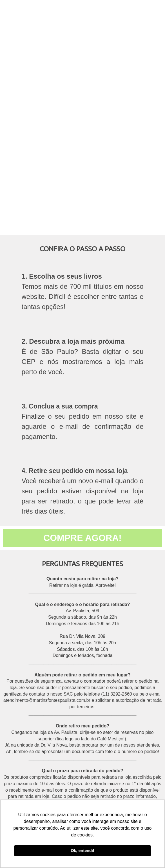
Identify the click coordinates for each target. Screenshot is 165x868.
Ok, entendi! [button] (82, 851)
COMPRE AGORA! (83, 538)
